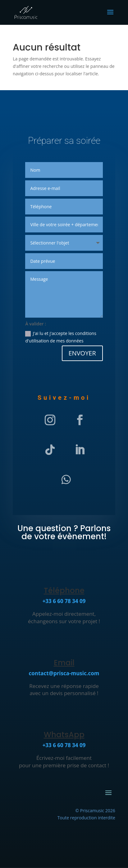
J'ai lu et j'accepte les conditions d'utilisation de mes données (61, 337)
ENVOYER (82, 353)
